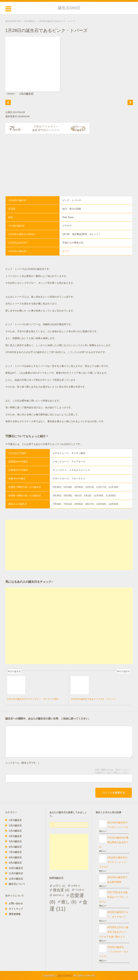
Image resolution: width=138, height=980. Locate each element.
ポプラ (66, 251)
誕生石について (17, 884)
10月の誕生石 (16, 868)
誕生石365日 (69, 8)
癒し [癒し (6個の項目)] (69, 902)
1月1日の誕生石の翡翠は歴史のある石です (114, 842)
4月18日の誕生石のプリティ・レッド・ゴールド (114, 862)
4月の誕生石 (15, 836)
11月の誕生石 (16, 873)
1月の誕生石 (29, 21)
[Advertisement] (69, 169)
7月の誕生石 (15, 852)
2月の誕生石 (15, 826)
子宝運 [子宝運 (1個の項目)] (80, 890)
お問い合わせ (16, 903)
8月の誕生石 (15, 857)
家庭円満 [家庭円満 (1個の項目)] (58, 895)
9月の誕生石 (15, 863)
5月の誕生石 (15, 841)
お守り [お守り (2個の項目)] (59, 886)
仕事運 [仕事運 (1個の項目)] (76, 886)
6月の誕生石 (15, 847)
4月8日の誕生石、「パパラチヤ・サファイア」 (114, 952)
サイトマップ (16, 909)
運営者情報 (15, 914)
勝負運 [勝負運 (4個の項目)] (61, 890)
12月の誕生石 (16, 879)
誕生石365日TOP (13, 21)
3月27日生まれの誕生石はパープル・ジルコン (114, 897)
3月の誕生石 (15, 831)
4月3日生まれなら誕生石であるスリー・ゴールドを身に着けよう (114, 932)
